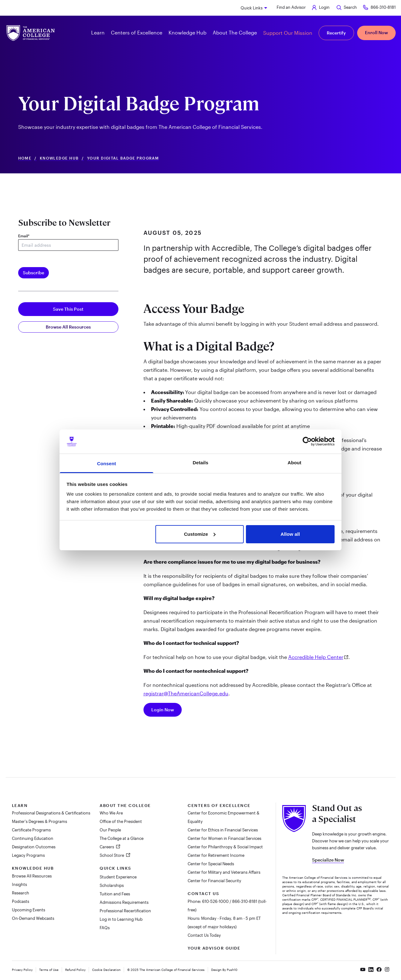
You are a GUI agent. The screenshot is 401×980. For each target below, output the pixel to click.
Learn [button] (98, 32)
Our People (110, 830)
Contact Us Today (204, 935)
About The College (125, 805)
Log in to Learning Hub (121, 919)
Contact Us (203, 893)
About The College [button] (235, 32)
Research (21, 893)
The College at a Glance (122, 838)
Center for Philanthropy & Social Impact (225, 847)
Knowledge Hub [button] (187, 32)
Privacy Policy (22, 970)
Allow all (290, 534)
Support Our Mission (288, 33)
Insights (19, 884)
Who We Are (111, 813)
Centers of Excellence (219, 805)
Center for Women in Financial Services (224, 838)
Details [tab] (200, 463)
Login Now (163, 710)
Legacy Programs (28, 855)
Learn (20, 805)
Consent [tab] (107, 464)
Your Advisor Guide (214, 948)
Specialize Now (328, 860)
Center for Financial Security (214, 881)
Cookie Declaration (106, 970)
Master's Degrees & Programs (39, 821)
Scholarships (112, 885)
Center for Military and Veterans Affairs (224, 872)
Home (25, 158)
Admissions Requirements (124, 902)
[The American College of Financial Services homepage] (31, 33)
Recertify (336, 33)
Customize (200, 534)
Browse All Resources (68, 327)
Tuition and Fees (115, 894)
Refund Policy (75, 970)
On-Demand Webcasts (33, 918)
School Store (112, 855)
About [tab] (294, 463)
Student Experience (118, 877)
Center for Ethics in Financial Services (223, 830)
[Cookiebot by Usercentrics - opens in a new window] (307, 441)
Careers (107, 847)
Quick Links (252, 8)
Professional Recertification (125, 911)
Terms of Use (49, 970)
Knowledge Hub (59, 158)
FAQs (105, 928)
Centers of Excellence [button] (137, 32)
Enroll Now (376, 32)
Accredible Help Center (316, 657)
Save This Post (68, 309)
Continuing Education (33, 838)
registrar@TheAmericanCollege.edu (186, 693)
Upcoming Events (29, 910)
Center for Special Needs (211, 864)
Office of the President (121, 821)
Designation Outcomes (34, 847)
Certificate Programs (31, 830)
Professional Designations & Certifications (51, 813)
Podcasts (21, 901)
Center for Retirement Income (216, 855)
